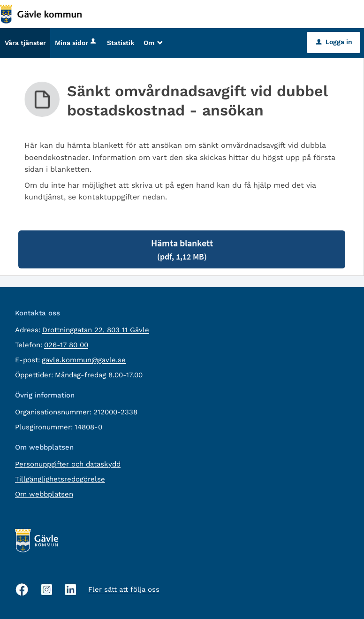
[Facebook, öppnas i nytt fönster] (22, 589)
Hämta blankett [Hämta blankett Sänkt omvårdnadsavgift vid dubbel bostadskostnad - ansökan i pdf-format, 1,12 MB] (182, 249)
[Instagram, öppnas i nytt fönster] (47, 590)
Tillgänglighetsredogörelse (60, 479)
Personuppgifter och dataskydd (68, 464)
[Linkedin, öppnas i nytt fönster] (71, 590)
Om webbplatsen (44, 494)
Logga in (334, 42)
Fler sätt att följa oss (124, 589)
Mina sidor (76, 43)
